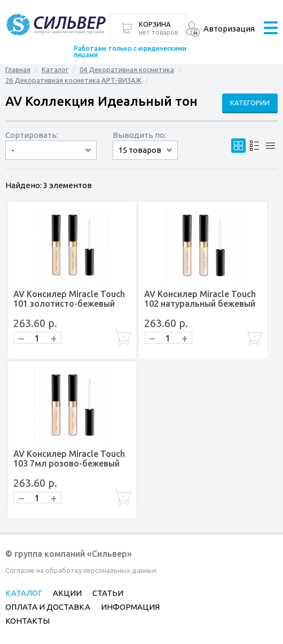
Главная (18, 69)
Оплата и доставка (48, 607)
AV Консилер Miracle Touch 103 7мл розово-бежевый (69, 459)
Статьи (108, 593)
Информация (130, 607)
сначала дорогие (51, 160)
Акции (67, 593)
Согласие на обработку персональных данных (81, 570)
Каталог (55, 69)
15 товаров (140, 150)
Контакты (27, 621)
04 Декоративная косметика (127, 69)
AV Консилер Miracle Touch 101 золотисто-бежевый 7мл (69, 304)
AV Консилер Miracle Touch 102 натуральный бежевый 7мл (200, 304)
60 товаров (145, 160)
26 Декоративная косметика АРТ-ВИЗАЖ (73, 80)
